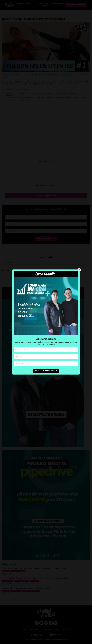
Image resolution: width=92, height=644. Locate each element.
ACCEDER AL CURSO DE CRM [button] (46, 371)
